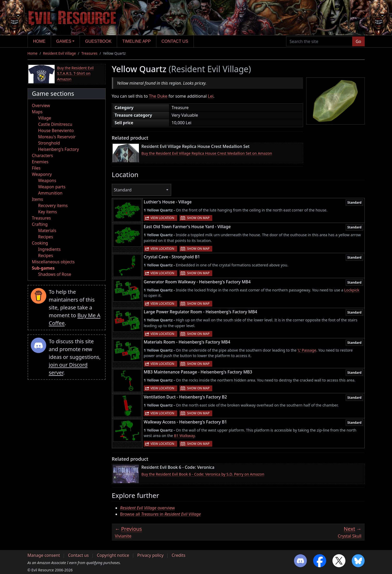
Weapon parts (52, 187)
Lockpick (352, 290)
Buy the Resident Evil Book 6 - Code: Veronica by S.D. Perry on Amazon (203, 474)
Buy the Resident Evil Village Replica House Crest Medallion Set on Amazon (207, 153)
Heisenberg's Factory (59, 149)
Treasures (89, 53)
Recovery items (53, 205)
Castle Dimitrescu (55, 124)
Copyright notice (113, 555)
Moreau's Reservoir (57, 137)
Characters (43, 155)
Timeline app (136, 41)
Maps (37, 112)
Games (64, 41)
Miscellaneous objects (53, 262)
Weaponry (42, 174)
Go (358, 41)
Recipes (46, 237)
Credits (179, 555)
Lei (211, 96)
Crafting (40, 224)
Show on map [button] (198, 218)
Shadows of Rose (55, 274)
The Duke (158, 96)
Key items (48, 212)
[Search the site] (319, 41)
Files (36, 168)
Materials (47, 230)
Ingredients (50, 249)
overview (148, 508)
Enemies (40, 162)
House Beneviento (56, 130)
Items (38, 199)
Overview (41, 105)
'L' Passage (307, 350)
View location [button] (162, 218)
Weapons (47, 180)
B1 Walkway (184, 436)
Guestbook (98, 41)
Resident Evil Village (59, 53)
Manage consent (44, 555)
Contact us (175, 41)
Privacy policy (150, 555)
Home (39, 41)
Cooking (40, 243)
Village (45, 118)
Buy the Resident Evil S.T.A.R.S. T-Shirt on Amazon (75, 73)
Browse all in (161, 514)
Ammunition (50, 193)
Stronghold (49, 143)
